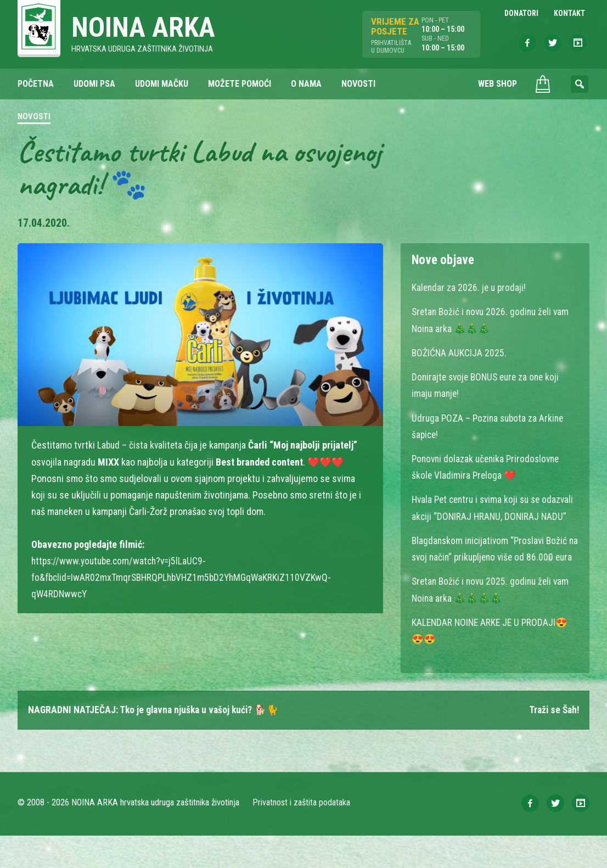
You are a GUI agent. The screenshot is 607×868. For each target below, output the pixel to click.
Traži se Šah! (553, 742)
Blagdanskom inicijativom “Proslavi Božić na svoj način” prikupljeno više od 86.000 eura (492, 573)
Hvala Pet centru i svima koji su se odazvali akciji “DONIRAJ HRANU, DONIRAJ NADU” (494, 516)
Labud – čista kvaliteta (141, 446)
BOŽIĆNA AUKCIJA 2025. (460, 353)
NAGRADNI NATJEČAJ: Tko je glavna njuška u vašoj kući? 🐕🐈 (156, 742)
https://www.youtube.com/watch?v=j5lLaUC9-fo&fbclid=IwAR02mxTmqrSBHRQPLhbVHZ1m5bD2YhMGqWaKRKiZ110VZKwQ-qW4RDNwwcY (185, 578)
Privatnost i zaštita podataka (302, 835)
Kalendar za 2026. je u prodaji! (470, 289)
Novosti (34, 117)
